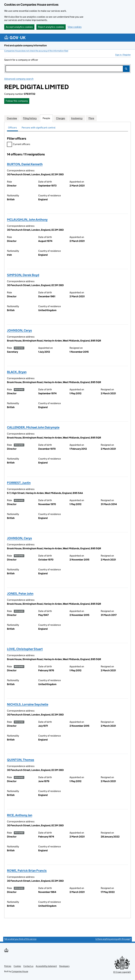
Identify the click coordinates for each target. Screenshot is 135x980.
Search (126, 69)
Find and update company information (26, 45)
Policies (8, 966)
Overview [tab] (12, 118)
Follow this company (17, 101)
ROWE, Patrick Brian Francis (27, 871)
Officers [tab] (12, 128)
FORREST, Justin (19, 483)
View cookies (75, 27)
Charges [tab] (61, 118)
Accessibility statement (46, 966)
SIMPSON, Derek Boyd (23, 275)
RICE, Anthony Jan (20, 815)
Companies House (20, 971)
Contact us (28, 966)
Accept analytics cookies (19, 27)
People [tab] (46, 118)
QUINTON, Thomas (21, 760)
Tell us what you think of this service (20, 939)
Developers (64, 966)
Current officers (19, 145)
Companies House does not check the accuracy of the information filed (36, 51)
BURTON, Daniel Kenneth (25, 164)
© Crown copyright (122, 972)
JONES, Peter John (20, 594)
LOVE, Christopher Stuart (25, 649)
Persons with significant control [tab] (38, 128)
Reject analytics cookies (51, 27)
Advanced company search (19, 79)
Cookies (17, 966)
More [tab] (91, 118)
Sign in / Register (123, 55)
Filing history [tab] (30, 118)
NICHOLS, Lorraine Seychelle (28, 704)
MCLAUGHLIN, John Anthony (27, 220)
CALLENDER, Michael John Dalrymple (33, 427)
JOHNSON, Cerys (19, 330)
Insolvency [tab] (77, 118)
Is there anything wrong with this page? (113, 939)
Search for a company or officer (21, 60)
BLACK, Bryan (17, 372)
